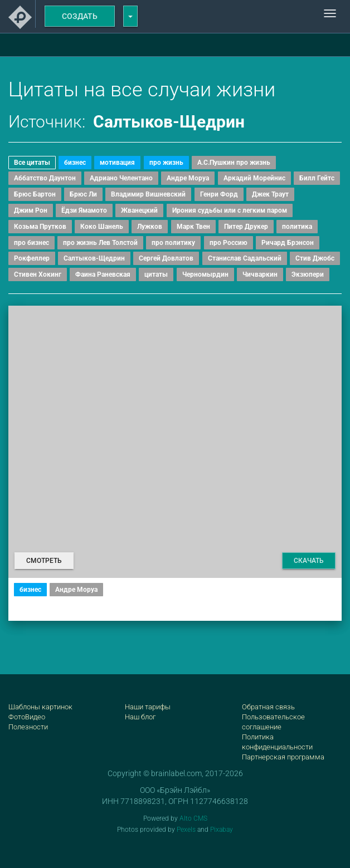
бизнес (75, 163)
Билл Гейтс (317, 178)
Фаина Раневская (103, 274)
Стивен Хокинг (38, 274)
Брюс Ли (83, 194)
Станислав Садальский (245, 258)
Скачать (309, 561)
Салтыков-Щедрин (94, 258)
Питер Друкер (246, 227)
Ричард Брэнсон (288, 243)
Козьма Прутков (40, 227)
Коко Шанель (102, 227)
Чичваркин (260, 274)
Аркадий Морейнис (254, 178)
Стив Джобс (315, 258)
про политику (173, 243)
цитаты (156, 274)
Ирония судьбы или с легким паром (230, 210)
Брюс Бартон (35, 194)
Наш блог (140, 717)
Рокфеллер (32, 258)
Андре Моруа (188, 178)
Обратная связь (268, 707)
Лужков (150, 227)
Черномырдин (205, 274)
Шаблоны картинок (40, 707)
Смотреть (44, 561)
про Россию (229, 243)
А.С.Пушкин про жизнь (234, 163)
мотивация (117, 163)
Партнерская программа (283, 757)
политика (297, 227)
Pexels (186, 830)
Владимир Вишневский (148, 194)
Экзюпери (308, 274)
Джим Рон (31, 210)
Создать (80, 16)
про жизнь (166, 163)
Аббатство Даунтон (45, 178)
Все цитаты (32, 163)
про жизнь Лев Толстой (100, 243)
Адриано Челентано (121, 178)
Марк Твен (193, 227)
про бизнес (31, 243)
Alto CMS (193, 818)
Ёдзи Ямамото (84, 210)
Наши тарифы (148, 707)
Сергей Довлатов (166, 258)
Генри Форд (219, 194)
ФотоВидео (27, 717)
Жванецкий (139, 210)
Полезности (28, 727)
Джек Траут (270, 194)
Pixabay (222, 830)
